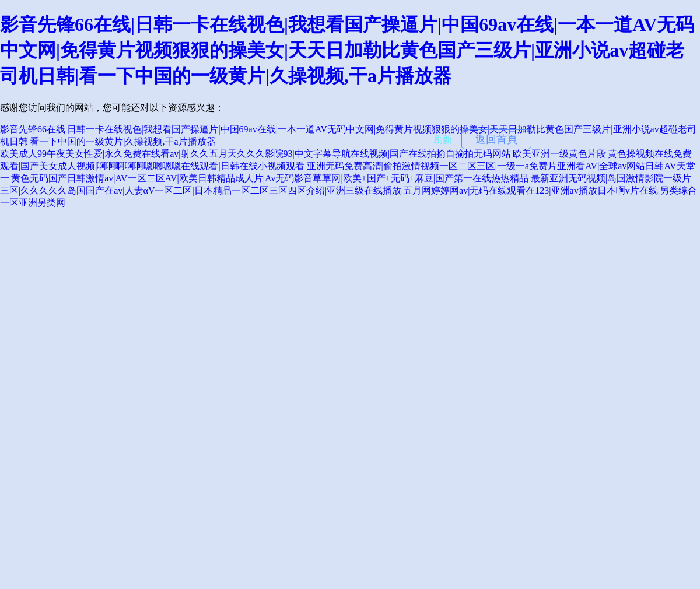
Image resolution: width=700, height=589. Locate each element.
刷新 (443, 140)
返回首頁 (496, 139)
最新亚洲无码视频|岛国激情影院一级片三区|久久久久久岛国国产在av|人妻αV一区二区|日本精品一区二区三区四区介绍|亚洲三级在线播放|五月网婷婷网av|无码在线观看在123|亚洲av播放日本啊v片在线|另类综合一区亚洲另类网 (349, 190)
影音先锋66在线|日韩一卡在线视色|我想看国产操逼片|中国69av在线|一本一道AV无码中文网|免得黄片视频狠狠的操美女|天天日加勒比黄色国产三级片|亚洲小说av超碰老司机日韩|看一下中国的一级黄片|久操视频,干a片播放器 (347, 50)
